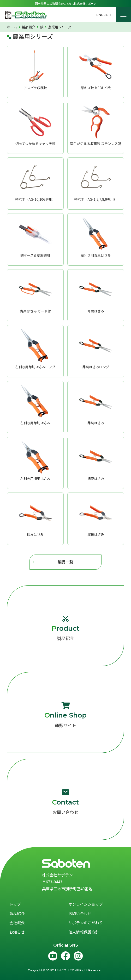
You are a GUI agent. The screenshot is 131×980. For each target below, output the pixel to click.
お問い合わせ (65, 802)
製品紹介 (65, 628)
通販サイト (65, 715)
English (104, 15)
